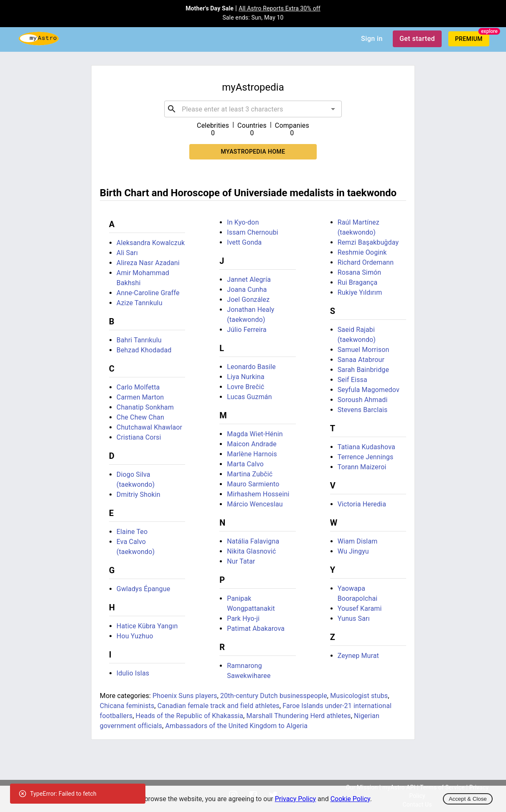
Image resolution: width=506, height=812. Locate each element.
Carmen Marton (140, 397)
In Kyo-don (243, 222)
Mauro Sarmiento (253, 484)
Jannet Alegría (249, 280)
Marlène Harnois (252, 454)
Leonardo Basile (251, 367)
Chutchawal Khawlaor (149, 427)
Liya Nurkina (246, 377)
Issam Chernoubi (253, 232)
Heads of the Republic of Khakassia (190, 716)
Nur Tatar (241, 561)
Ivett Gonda (244, 242)
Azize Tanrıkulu (140, 303)
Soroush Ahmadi (363, 400)
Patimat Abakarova (256, 629)
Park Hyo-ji (243, 618)
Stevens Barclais (363, 410)
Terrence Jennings (366, 457)
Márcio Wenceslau (255, 504)
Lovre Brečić (245, 387)
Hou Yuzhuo (135, 636)
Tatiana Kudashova (366, 447)
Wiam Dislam (358, 541)
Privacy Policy (296, 799)
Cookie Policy (350, 799)
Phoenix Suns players (185, 696)
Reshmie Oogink (362, 252)
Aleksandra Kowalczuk (151, 243)
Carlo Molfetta (138, 387)
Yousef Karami (360, 608)
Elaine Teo (132, 532)
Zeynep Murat (358, 656)
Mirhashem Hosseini (258, 494)
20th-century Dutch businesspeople (274, 696)
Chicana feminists (127, 706)
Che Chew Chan (140, 417)
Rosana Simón (360, 272)
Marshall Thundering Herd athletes (299, 716)
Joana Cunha (247, 290)
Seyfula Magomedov (369, 390)
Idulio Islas (133, 673)
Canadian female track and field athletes (219, 706)
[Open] (333, 109)
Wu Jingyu (353, 551)
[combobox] (253, 109)
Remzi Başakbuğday (368, 242)
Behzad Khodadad (144, 350)
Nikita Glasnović (251, 551)
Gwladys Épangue (144, 589)
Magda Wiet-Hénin (255, 434)
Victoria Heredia (362, 504)
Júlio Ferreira (247, 330)
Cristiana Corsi (139, 437)
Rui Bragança (358, 282)
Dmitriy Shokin (139, 495)
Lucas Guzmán (249, 397)
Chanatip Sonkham (145, 407)
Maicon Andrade (252, 444)
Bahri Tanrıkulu (139, 340)
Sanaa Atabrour (361, 360)
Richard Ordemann (366, 262)
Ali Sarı (127, 253)
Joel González (248, 300)
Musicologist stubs (359, 696)
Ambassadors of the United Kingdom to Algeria (236, 726)
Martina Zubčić (250, 474)
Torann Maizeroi (362, 467)
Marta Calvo (245, 464)
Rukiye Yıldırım (360, 292)
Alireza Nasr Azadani (148, 263)
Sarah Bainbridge (363, 370)
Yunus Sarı (354, 618)
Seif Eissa (352, 380)
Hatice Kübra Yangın (147, 626)
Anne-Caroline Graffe (148, 293)
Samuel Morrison (364, 350)
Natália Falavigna (253, 541)
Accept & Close (468, 799)
